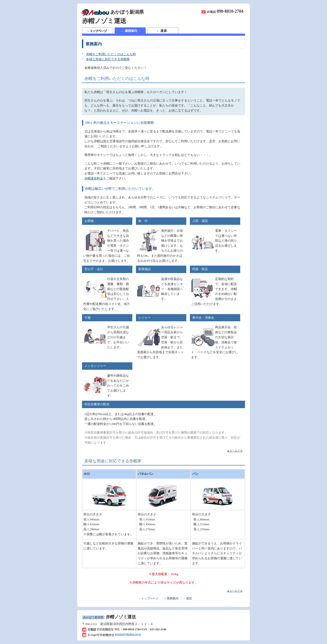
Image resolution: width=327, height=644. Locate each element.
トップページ (150, 598)
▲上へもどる (235, 451)
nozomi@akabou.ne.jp (128, 634)
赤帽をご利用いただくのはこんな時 (111, 54)
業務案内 (173, 598)
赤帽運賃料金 (94, 178)
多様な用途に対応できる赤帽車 (108, 59)
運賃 (189, 598)
